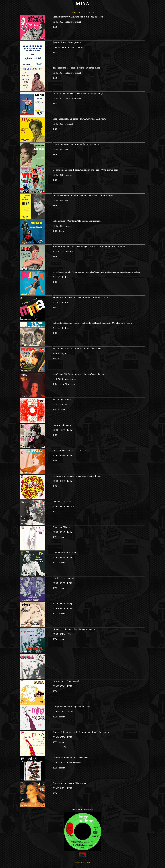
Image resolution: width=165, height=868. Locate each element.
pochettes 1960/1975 (87, 863)
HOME (91, 12)
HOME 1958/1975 (78, 12)
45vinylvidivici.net (78, 863)
